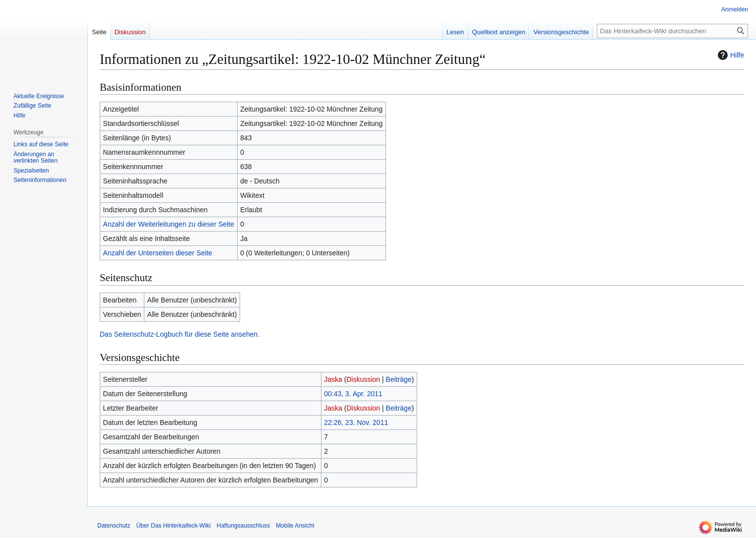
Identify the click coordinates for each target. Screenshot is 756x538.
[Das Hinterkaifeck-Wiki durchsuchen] (672, 31)
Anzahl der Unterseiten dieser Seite (158, 253)
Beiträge (399, 379)
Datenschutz (114, 526)
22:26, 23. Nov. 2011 (356, 422)
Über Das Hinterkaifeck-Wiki (174, 526)
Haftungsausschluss (243, 526)
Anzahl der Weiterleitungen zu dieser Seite (169, 224)
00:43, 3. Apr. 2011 (353, 394)
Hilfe (730, 55)
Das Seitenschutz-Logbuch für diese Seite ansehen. (180, 334)
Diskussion (363, 379)
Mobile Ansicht (295, 526)
